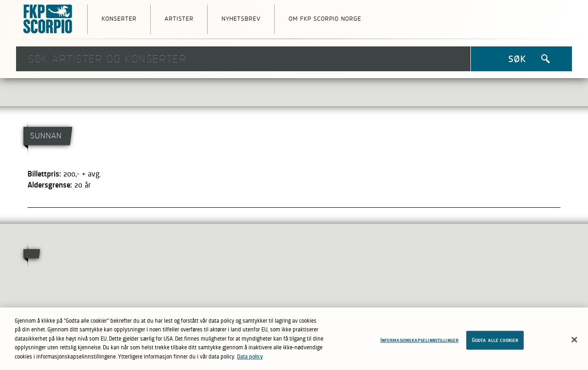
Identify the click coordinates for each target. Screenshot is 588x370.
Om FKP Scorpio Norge (325, 18)
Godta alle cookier (495, 342)
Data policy (250, 359)
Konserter (119, 18)
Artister (179, 18)
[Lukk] (574, 342)
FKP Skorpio (48, 19)
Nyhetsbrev (241, 18)
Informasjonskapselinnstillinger (419, 342)
